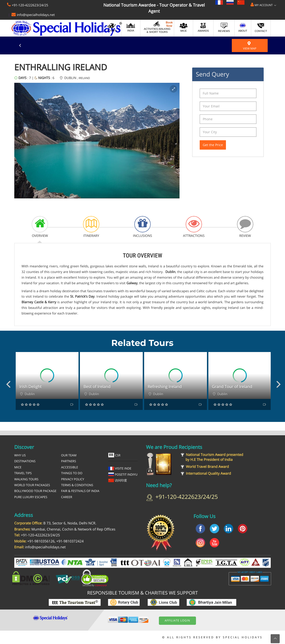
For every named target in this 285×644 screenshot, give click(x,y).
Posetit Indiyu (123, 474)
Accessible (70, 467)
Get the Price (213, 145)
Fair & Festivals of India (80, 491)
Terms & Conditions (77, 485)
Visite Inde (120, 468)
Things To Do (72, 473)
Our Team (69, 455)
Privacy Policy (73, 479)
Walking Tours (26, 479)
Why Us (20, 455)
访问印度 (118, 480)
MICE (18, 467)
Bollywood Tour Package (35, 491)
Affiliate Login (177, 620)
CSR (114, 455)
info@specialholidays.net (36, 15)
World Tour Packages (32, 485)
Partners (69, 461)
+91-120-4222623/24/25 (30, 5)
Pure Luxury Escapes (31, 497)
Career (67, 497)
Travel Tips (23, 473)
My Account (263, 5)
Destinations (25, 461)
